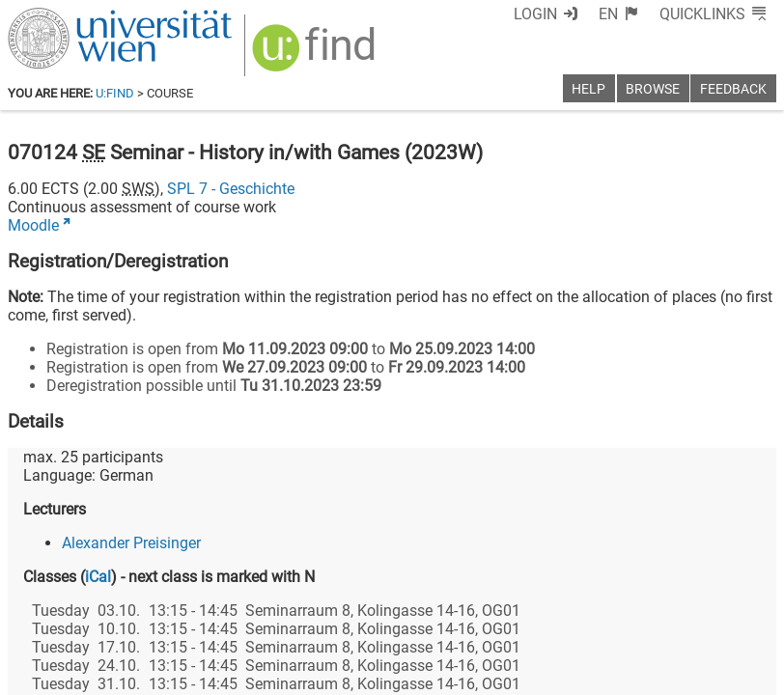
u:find (115, 93)
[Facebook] (560, 614)
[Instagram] (745, 614)
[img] (316, 55)
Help (588, 89)
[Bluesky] (621, 614)
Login (535, 14)
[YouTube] (683, 614)
